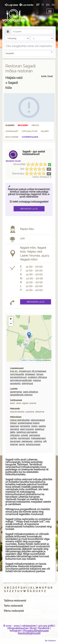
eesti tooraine (27, 429)
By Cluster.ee (50, 641)
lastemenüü (16, 392)
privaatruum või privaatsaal (32, 371)
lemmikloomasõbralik (21, 380)
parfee (13, 438)
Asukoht (29, 53)
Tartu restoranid (13, 606)
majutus (37, 380)
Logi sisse (12, 5)
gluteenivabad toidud (28, 423)
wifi (45, 441)
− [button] (11, 324)
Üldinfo (10, 125)
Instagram (15, 631)
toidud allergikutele (20, 420)
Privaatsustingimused (36, 631)
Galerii (45, 131)
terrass (40, 374)
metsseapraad (38, 438)
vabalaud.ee (28, 626)
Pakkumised (12, 137)
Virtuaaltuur (30, 131)
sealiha (42, 426)
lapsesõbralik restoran (21, 395)
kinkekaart (30, 374)
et (38, 5)
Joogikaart (12, 131)
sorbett (24, 435)
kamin (22, 444)
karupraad (15, 441)
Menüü (35, 125)
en (48, 5)
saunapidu (15, 383)
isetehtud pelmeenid (27, 432)
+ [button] (11, 319)
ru (54, 5)
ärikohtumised (33, 444)
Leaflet (24, 360)
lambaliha (25, 426)
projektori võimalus (37, 377)
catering (38, 441)
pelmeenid (34, 435)
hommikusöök (17, 374)
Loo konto (26, 5)
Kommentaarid (30, 137)
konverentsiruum (18, 377)
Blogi (33, 628)
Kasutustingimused (29, 633)
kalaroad (14, 426)
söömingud (27, 383)
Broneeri (23, 125)
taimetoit (15, 429)
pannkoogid (24, 438)
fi (43, 5)
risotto (34, 426)
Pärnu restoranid (14, 611)
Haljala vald (14, 78)
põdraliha (15, 435)
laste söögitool (30, 392)
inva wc (14, 371)
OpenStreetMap (35, 360)
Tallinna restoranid (15, 601)
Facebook (44, 628)
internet (14, 444)
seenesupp (27, 441)
